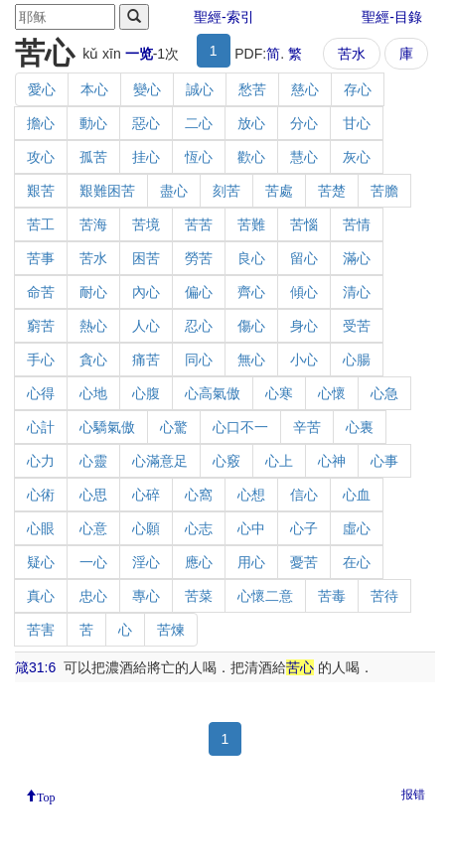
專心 (146, 596)
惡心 (146, 123)
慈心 (305, 89)
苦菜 (199, 596)
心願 (146, 528)
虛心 (357, 528)
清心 (357, 292)
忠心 (93, 596)
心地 (93, 393)
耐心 (93, 292)
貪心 (93, 360)
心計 (41, 427)
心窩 (199, 495)
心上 (279, 461)
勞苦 (199, 258)
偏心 (199, 292)
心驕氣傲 (107, 427)
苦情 (357, 224)
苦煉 (171, 630)
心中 (251, 528)
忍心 (199, 326)
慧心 (304, 157)
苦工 (41, 224)
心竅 (226, 461)
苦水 (352, 54)
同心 (199, 360)
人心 (146, 326)
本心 (94, 89)
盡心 (174, 191)
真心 (41, 596)
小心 (304, 360)
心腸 (357, 360)
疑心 (41, 562)
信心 (304, 495)
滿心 (357, 258)
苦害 (41, 630)
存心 (358, 89)
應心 (199, 562)
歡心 (251, 157)
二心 (199, 123)
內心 (146, 292)
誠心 (200, 89)
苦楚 (332, 191)
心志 (199, 528)
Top (46, 796)
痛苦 (146, 360)
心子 (304, 528)
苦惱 (304, 224)
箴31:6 (35, 667)
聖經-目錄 (392, 17)
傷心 (251, 326)
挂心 (146, 157)
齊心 (251, 292)
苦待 (384, 596)
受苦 (357, 326)
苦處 (279, 191)
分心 (304, 123)
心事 (384, 461)
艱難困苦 (107, 191)
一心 (93, 562)
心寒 (279, 393)
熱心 (93, 326)
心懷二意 (265, 596)
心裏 (360, 427)
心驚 (174, 427)
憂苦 (304, 562)
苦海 (93, 224)
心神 (332, 461)
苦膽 (384, 191)
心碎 (146, 495)
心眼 (41, 528)
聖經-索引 (224, 17)
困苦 (146, 258)
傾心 (304, 292)
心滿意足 (160, 461)
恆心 (199, 157)
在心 (357, 562)
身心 (304, 326)
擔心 (41, 123)
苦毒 (332, 596)
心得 (41, 393)
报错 (413, 795)
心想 (251, 495)
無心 (251, 360)
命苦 (41, 292)
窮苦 (41, 326)
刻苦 (226, 191)
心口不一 (240, 427)
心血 (357, 495)
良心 (251, 258)
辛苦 (307, 427)
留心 (304, 258)
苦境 (146, 224)
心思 (93, 495)
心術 (41, 495)
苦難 (251, 224)
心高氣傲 (213, 393)
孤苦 (93, 157)
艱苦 (41, 191)
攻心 (41, 157)
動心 (93, 123)
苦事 (41, 258)
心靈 (93, 461)
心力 (41, 461)
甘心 (357, 123)
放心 (251, 123)
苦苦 (199, 224)
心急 (384, 393)
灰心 (357, 157)
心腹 (146, 393)
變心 (147, 89)
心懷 (332, 393)
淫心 (146, 562)
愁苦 (252, 89)
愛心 (42, 89)
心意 (93, 528)
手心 (41, 360)
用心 (251, 562)
